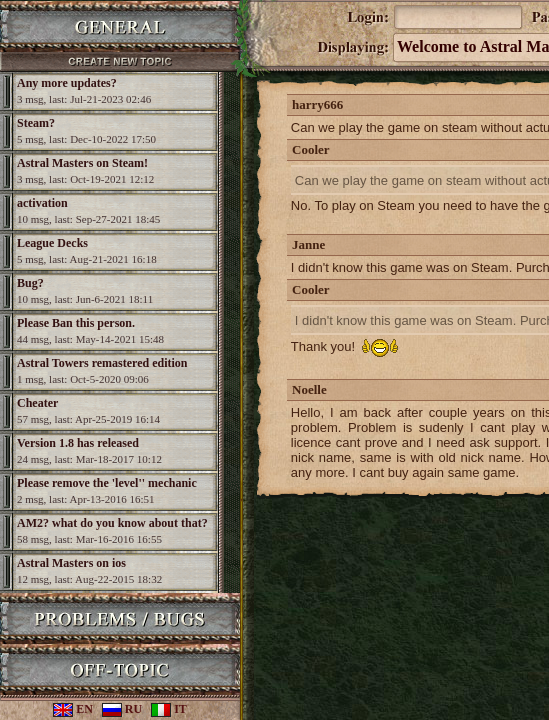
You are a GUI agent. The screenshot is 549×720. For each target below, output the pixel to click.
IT (169, 709)
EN (73, 709)
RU (122, 709)
